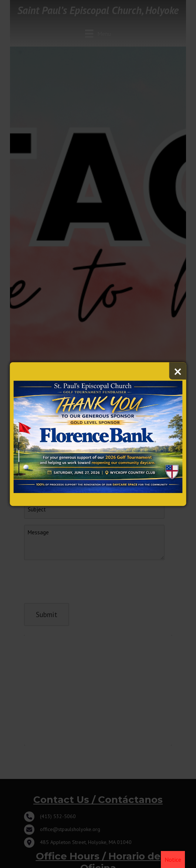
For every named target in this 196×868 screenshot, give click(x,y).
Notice (173, 860)
